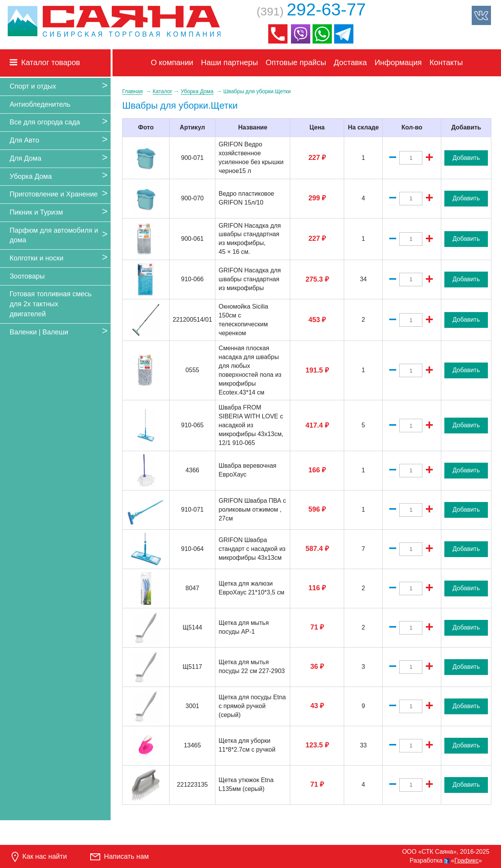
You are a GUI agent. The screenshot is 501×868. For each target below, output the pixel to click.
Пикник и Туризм (36, 212)
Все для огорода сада (45, 122)
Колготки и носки (37, 258)
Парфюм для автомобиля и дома (54, 235)
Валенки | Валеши (39, 332)
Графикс (467, 860)
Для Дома (25, 158)
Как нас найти (39, 857)
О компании (172, 62)
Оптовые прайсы (296, 62)
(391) (311, 11)
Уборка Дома (31, 176)
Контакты (446, 62)
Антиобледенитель (40, 104)
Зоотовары (27, 276)
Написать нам (119, 856)
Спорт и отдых (33, 86)
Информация (398, 62)
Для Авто (24, 140)
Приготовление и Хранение (54, 194)
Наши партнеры (230, 62)
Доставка (350, 62)
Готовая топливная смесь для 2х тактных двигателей (51, 304)
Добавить (466, 158)
